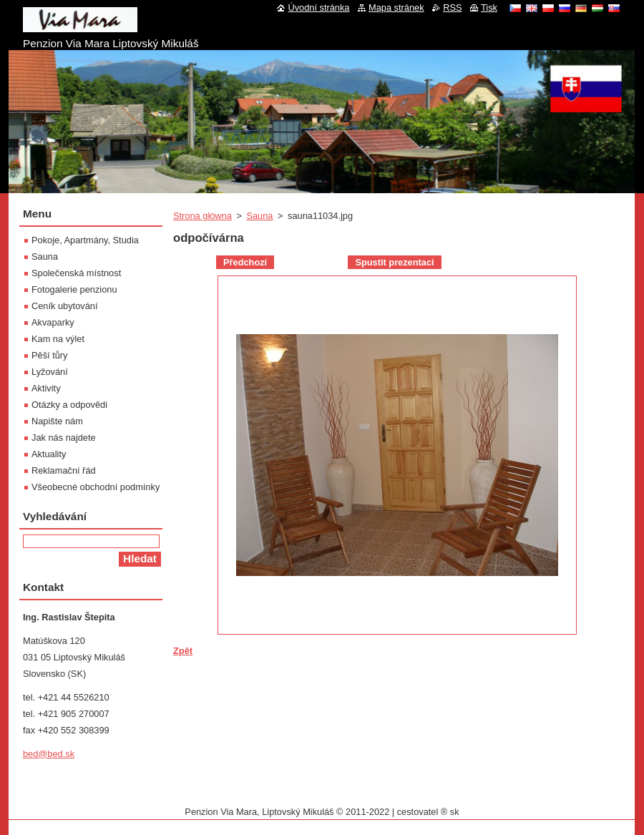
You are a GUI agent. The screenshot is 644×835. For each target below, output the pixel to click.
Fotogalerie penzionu (74, 289)
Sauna (259, 216)
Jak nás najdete (64, 438)
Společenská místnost (76, 273)
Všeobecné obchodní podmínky (96, 487)
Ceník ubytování (64, 306)
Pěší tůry (50, 355)
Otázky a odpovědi (69, 405)
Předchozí (245, 262)
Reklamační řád (64, 470)
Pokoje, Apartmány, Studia (85, 240)
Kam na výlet (58, 339)
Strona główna (203, 216)
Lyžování (50, 372)
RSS (452, 8)
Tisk (489, 8)
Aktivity (46, 388)
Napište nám (57, 421)
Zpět (183, 651)
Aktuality (49, 454)
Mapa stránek (396, 8)
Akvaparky (53, 322)
